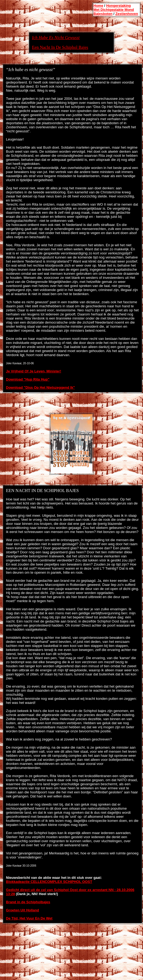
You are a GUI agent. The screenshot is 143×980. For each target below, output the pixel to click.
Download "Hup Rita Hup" (28, 379)
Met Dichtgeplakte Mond (114, 10)
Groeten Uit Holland (22, 910)
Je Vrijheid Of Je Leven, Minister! (34, 371)
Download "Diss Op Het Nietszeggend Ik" (40, 387)
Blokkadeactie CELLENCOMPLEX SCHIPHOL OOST (49, 882)
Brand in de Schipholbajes (28, 902)
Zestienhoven (127, 14)
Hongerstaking (118, 6)
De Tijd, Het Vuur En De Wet (29, 918)
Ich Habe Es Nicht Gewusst (56, 38)
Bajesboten (103, 14)
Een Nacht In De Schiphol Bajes (60, 47)
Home (98, 6)
